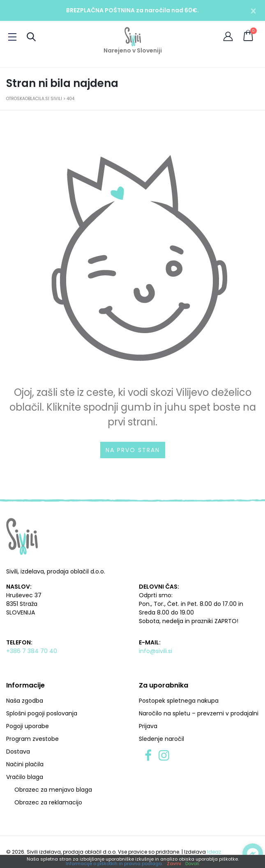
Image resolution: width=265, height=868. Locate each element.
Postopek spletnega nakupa (179, 701)
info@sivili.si (156, 651)
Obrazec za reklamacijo (48, 802)
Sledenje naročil (161, 739)
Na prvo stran (133, 450)
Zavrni (174, 864)
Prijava (148, 726)
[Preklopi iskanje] (31, 37)
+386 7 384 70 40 (32, 651)
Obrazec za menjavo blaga (53, 790)
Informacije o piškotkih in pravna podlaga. (114, 864)
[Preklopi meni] (12, 37)
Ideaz (214, 852)
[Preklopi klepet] (253, 854)
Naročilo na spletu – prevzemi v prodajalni (199, 713)
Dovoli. (192, 864)
